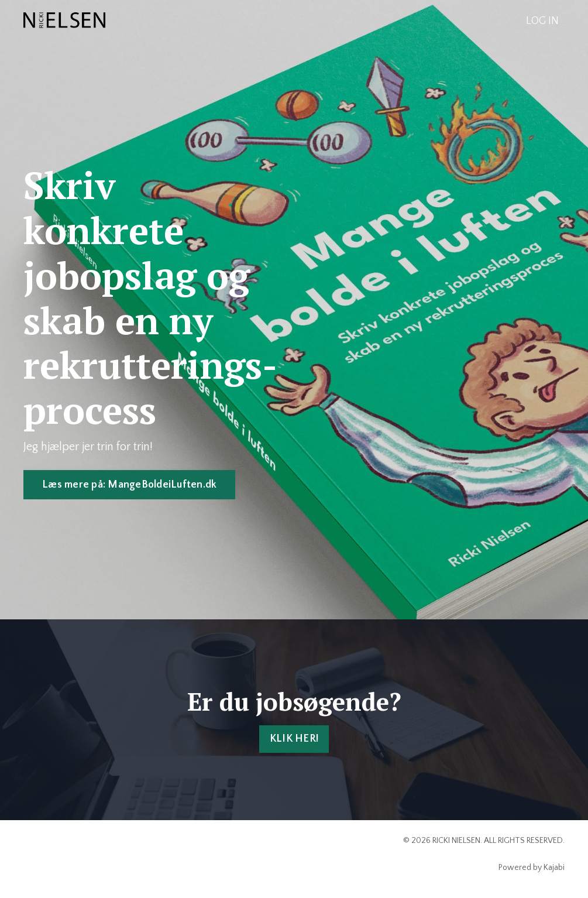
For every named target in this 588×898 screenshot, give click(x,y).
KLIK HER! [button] (294, 739)
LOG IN (542, 21)
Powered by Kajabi (532, 868)
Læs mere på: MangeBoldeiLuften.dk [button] (129, 485)
